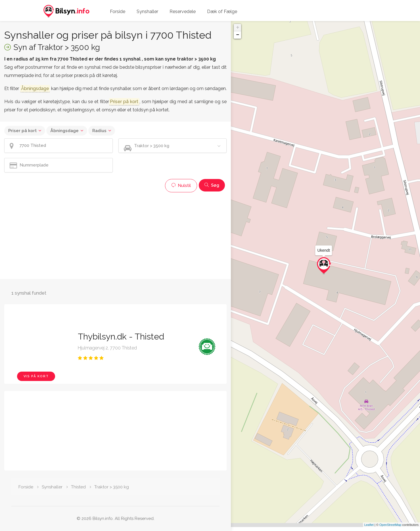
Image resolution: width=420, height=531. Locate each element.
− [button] (238, 35)
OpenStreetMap (390, 529)
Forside (118, 12)
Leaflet (369, 529)
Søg (212, 185)
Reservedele (183, 12)
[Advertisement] (115, 235)
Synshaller (147, 12)
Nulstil (181, 186)
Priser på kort (22, 131)
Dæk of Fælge (222, 12)
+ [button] (238, 28)
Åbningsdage (64, 131)
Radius (99, 131)
